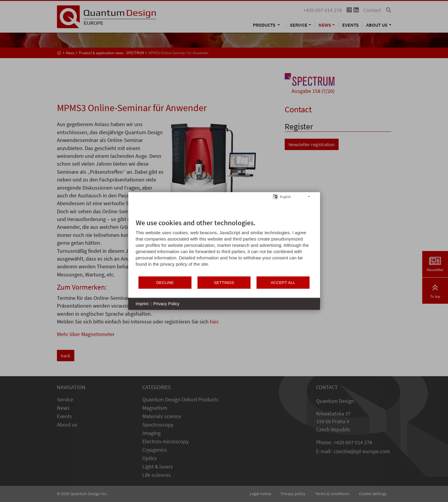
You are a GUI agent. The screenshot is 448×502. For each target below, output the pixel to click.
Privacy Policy (166, 304)
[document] (224, 247)
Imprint (142, 304)
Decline (165, 282)
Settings (224, 282)
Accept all (283, 282)
